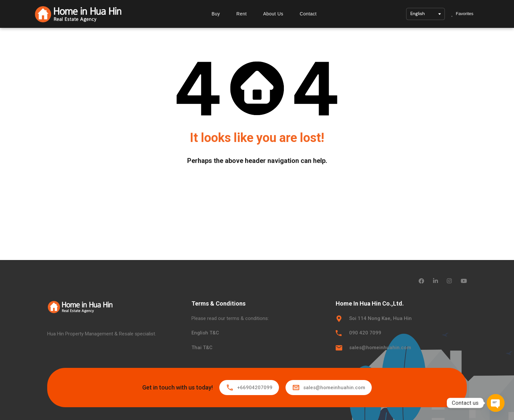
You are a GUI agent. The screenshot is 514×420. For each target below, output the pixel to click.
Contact (308, 14)
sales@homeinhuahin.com (380, 348)
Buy (216, 14)
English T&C (205, 333)
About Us (273, 14)
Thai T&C (202, 348)
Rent (242, 14)
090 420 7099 (365, 333)
